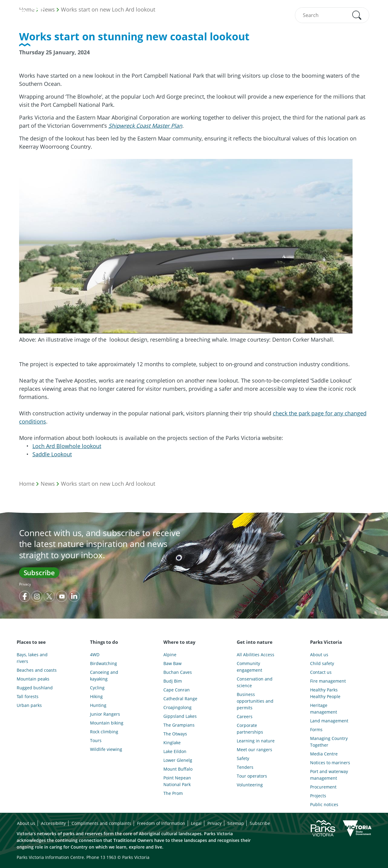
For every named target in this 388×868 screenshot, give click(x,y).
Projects (318, 796)
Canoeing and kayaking (104, 675)
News (48, 484)
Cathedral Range (180, 699)
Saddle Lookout (52, 454)
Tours (96, 740)
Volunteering (250, 785)
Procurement (323, 787)
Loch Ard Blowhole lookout (67, 446)
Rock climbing (104, 732)
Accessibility (53, 823)
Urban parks (29, 705)
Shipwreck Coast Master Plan (145, 126)
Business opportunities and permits (255, 701)
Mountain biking (107, 723)
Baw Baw (172, 663)
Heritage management (324, 709)
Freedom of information (161, 823)
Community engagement (249, 667)
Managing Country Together (329, 742)
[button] (357, 15)
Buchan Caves (178, 672)
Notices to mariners (330, 763)
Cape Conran (177, 690)
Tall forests (28, 696)
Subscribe (39, 572)
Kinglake (172, 743)
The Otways (175, 734)
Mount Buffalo (178, 769)
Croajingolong (177, 707)
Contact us (321, 672)
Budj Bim (173, 681)
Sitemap (236, 823)
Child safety (322, 663)
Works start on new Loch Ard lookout (108, 484)
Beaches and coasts (37, 670)
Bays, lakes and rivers (32, 658)
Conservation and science (255, 682)
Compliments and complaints (101, 823)
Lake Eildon (175, 751)
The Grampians (179, 725)
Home (27, 484)
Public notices (324, 804)
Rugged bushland (35, 688)
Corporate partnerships (250, 729)
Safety (243, 758)
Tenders (245, 767)
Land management (329, 721)
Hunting (98, 705)
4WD (95, 655)
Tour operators (252, 776)
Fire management (328, 681)
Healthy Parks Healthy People (325, 693)
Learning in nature (256, 741)
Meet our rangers (254, 750)
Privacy (25, 584)
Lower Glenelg (178, 760)
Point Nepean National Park (177, 781)
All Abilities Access (256, 655)
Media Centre (324, 754)
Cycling (97, 688)
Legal (196, 823)
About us (319, 655)
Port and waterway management (329, 775)
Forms (316, 730)
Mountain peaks (33, 679)
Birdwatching (104, 663)
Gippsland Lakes (180, 716)
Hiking (96, 696)
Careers (245, 716)
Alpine (170, 655)
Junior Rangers (105, 714)
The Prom (173, 793)
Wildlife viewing (106, 749)
